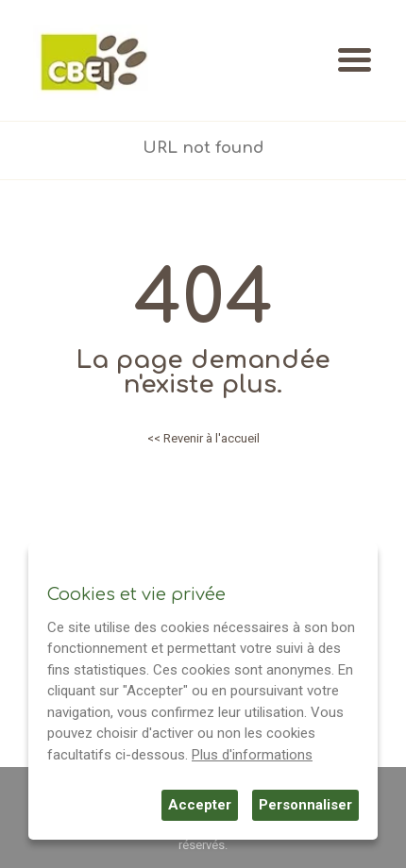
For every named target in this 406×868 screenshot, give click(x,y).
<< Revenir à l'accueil (203, 438)
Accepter (200, 805)
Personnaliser (305, 805)
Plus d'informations (252, 755)
